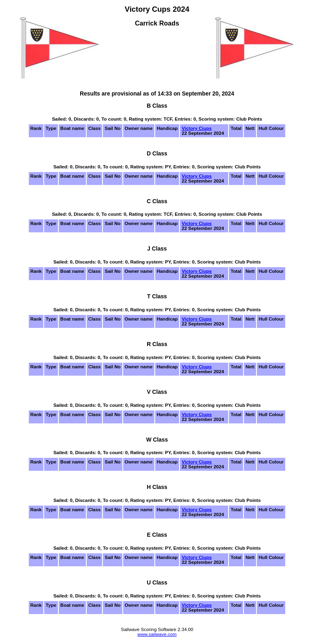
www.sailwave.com (157, 634)
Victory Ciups (197, 128)
